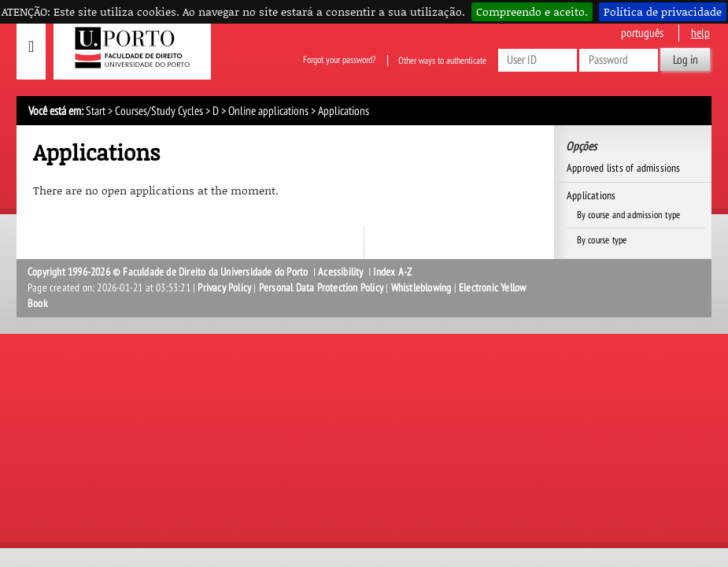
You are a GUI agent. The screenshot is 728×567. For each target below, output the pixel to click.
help (700, 33)
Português (642, 33)
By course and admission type (629, 215)
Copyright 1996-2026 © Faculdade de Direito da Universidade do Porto (169, 272)
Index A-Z (392, 272)
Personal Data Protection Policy (321, 288)
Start (96, 111)
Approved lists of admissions (624, 168)
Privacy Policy (224, 288)
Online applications (268, 111)
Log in (686, 60)
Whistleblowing (421, 288)
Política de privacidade (663, 11)
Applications (591, 196)
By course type (602, 240)
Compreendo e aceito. (532, 11)
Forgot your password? (339, 61)
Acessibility (340, 272)
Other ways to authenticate (442, 61)
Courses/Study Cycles (159, 111)
